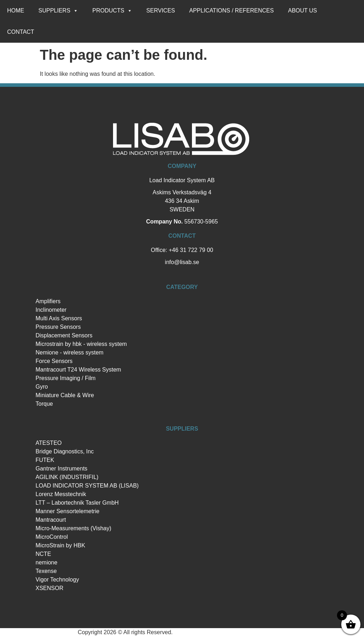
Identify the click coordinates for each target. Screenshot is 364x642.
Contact (21, 32)
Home (16, 10)
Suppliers (58, 11)
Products (112, 11)
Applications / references (231, 10)
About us (303, 10)
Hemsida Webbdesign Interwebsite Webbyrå (230, 632)
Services (161, 10)
